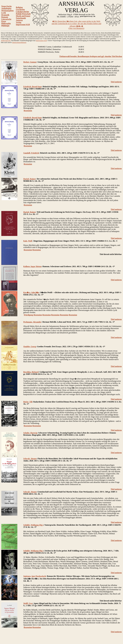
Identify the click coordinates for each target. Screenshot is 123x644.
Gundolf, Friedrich (31, 153)
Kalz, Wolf (28, 241)
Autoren (19, 20)
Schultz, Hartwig (30, 433)
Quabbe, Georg (30, 347)
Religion (19, 7)
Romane (5, 17)
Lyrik (4, 13)
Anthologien (6, 8)
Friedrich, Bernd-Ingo (32, 87)
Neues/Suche (6, 6)
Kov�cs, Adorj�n (31, 292)
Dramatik (5, 15)
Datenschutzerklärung (19, 42)
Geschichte (20, 9)
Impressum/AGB (23, 25)
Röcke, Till (28, 402)
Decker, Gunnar (30, 62)
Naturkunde (21, 18)
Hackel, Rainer (29, 179)
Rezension (28, 111)
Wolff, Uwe (28, 603)
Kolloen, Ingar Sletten (32, 266)
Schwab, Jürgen (30, 459)
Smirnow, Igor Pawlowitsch (35, 576)
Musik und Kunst (23, 16)
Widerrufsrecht (6, 41)
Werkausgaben (7, 11)
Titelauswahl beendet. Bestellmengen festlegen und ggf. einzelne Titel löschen (91, 56)
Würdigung (28, 315)
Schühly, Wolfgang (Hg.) (33, 525)
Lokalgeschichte (22, 12)
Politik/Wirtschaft (23, 14)
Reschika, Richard (31, 372)
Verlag (19, 22)
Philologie (5, 26)
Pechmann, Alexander (32, 322)
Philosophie (6, 23)
